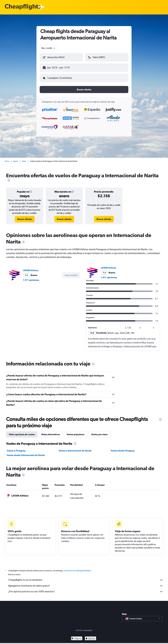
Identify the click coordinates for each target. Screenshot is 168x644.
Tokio (24, 159)
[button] (60, 67)
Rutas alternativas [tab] (51, 432)
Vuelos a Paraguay (16, 448)
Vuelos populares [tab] (75, 432)
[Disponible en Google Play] (77, 636)
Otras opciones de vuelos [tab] (22, 432)
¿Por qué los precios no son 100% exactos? (86, 589)
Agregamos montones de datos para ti (86, 583)
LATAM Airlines (31, 268)
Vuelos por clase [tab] (99, 432)
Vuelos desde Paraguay (123, 448)
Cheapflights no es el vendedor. (86, 577)
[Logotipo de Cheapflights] (23, 7)
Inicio (7, 159)
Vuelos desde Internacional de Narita (26, 453)
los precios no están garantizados (77, 568)
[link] (25, 217)
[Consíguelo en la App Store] (91, 636)
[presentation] (9, 178)
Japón (15, 159)
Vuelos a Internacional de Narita (75, 448)
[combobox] (48, 48)
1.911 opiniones (31, 277)
